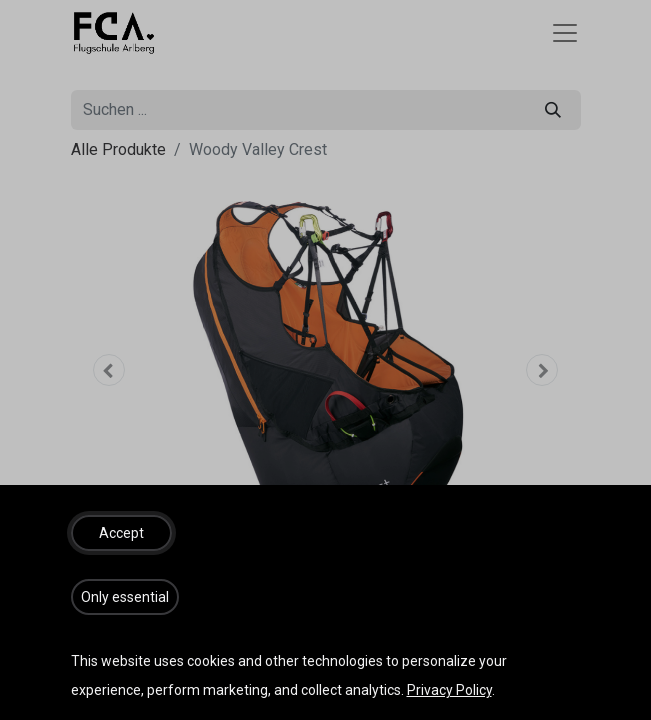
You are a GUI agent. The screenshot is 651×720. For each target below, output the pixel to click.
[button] (121, 533)
